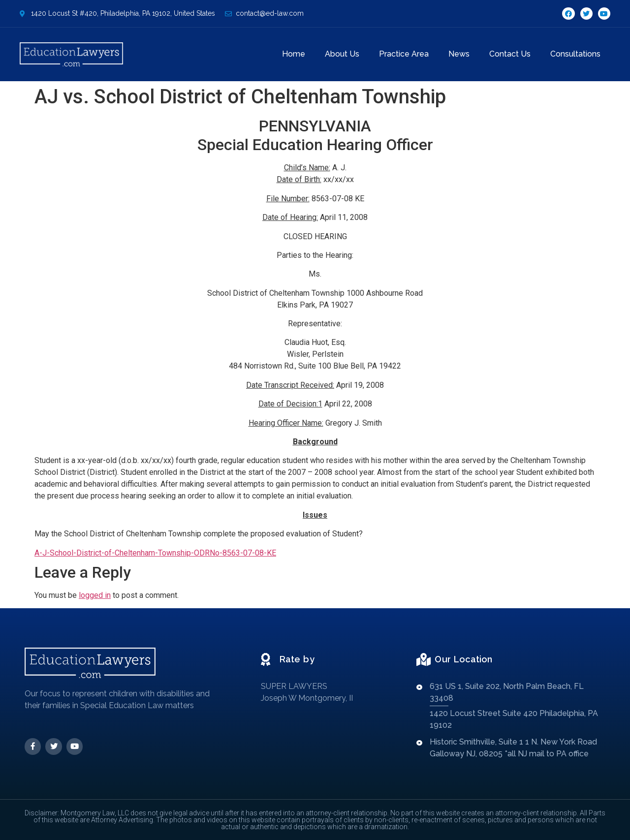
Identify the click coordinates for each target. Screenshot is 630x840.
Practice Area (404, 54)
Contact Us (510, 54)
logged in (95, 595)
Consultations (575, 54)
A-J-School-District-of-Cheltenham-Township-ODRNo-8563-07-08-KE (155, 553)
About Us (342, 54)
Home (294, 54)
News (459, 54)
